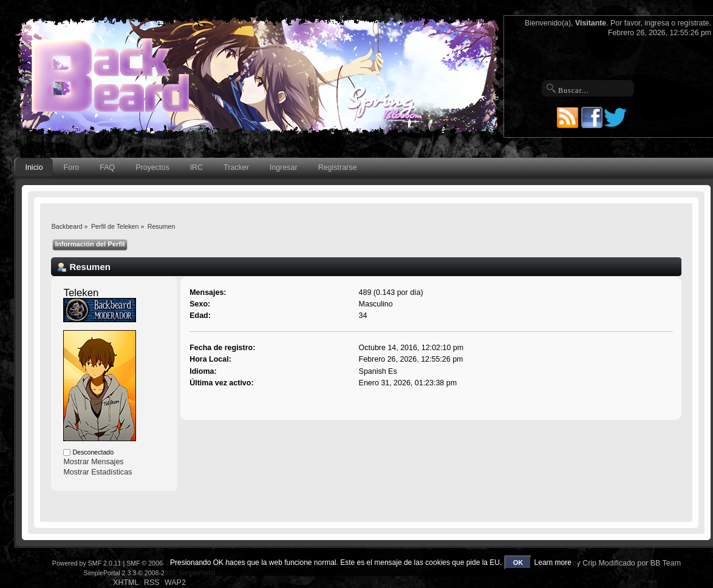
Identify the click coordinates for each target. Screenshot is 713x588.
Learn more (553, 563)
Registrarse (338, 167)
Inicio (34, 167)
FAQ (107, 167)
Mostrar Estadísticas (97, 472)
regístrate (694, 23)
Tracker (236, 167)
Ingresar (284, 167)
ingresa (657, 23)
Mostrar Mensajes (93, 462)
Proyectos (152, 167)
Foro (72, 167)
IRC (196, 167)
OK (518, 563)
